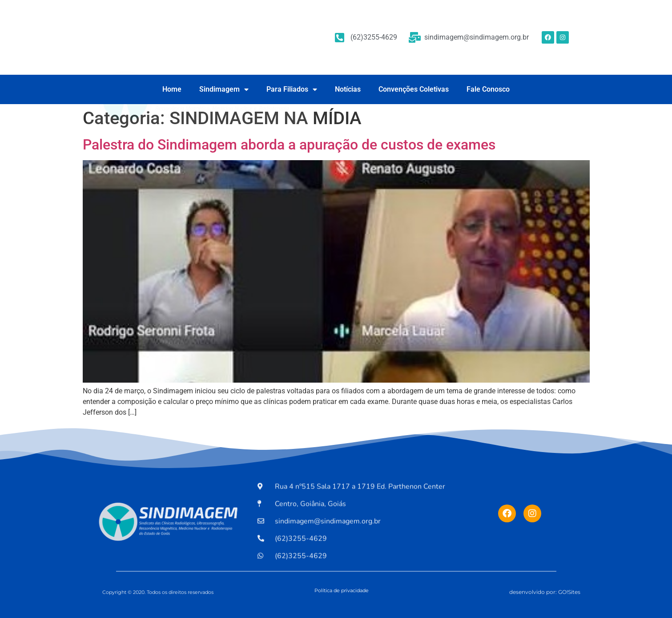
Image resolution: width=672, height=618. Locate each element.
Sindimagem (224, 89)
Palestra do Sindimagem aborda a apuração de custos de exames (289, 145)
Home (172, 89)
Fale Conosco (488, 89)
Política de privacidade (342, 590)
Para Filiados (292, 89)
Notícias (348, 89)
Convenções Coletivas (414, 89)
